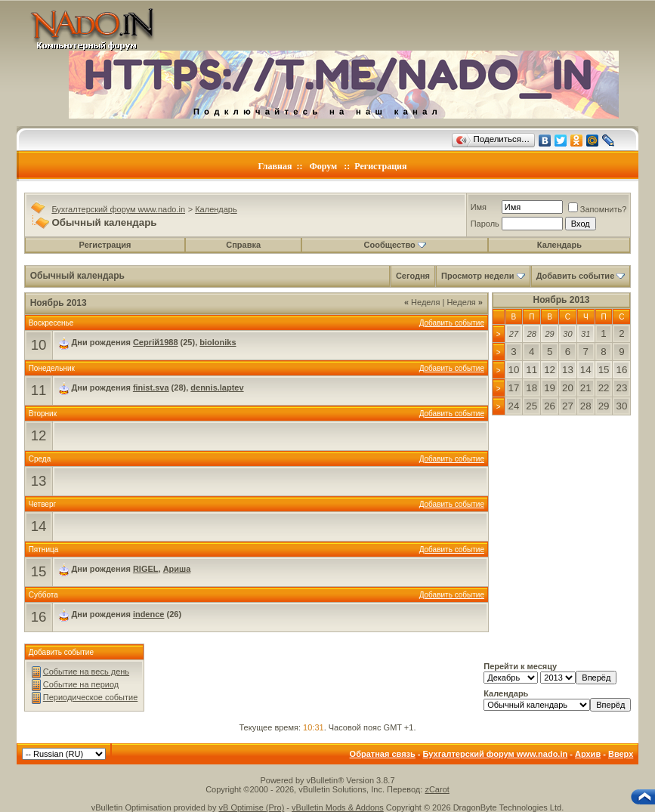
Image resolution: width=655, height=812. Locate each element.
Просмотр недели (478, 276)
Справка (243, 245)
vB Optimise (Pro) (252, 807)
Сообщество (395, 245)
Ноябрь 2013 (561, 300)
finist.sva (151, 387)
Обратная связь (383, 754)
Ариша (177, 569)
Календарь (216, 209)
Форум (323, 166)
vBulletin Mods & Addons (338, 807)
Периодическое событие (91, 697)
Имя (479, 207)
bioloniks (218, 342)
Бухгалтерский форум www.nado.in (118, 209)
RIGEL (146, 569)
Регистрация (380, 166)
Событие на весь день (86, 672)
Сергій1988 (156, 342)
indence (149, 614)
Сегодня (413, 276)
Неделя (422, 302)
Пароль (485, 224)
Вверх (621, 754)
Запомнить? (598, 209)
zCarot (437, 789)
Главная (275, 166)
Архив (588, 754)
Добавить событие (576, 276)
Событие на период (81, 684)
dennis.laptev (217, 387)
